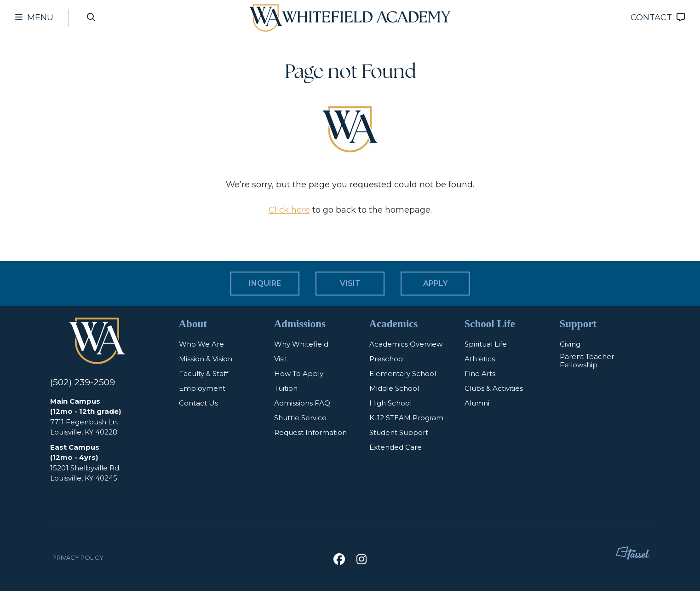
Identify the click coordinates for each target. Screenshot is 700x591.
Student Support (399, 432)
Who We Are (201, 344)
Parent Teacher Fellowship (587, 361)
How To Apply (299, 373)
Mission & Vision (206, 359)
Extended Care (396, 447)
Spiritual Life (486, 344)
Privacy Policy (78, 557)
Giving (570, 344)
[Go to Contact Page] (657, 18)
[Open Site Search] (92, 18)
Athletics (480, 359)
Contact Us (198, 403)
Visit (281, 359)
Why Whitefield (301, 344)
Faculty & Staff (204, 373)
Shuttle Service (300, 417)
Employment (202, 388)
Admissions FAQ (302, 403)
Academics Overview (406, 344)
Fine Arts (480, 373)
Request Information (310, 432)
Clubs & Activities (494, 388)
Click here (289, 210)
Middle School (394, 388)
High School (390, 403)
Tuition (286, 388)
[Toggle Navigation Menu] (34, 18)
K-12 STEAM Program (406, 417)
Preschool (387, 359)
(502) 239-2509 (83, 382)
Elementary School (403, 373)
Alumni (477, 403)
